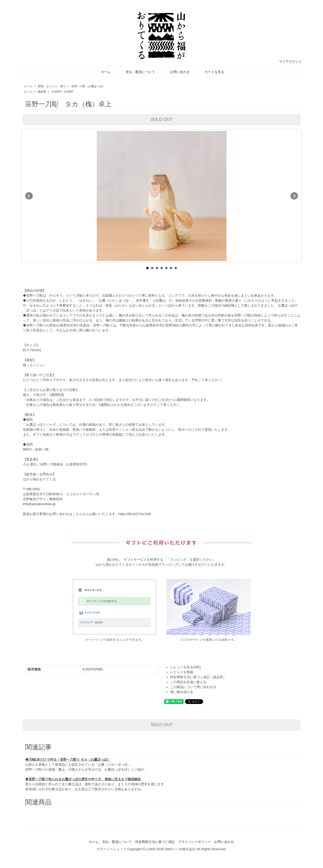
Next (294, 196)
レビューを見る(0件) (185, 667)
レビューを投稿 (182, 672)
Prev (29, 196)
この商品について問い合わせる (193, 687)
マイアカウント (288, 61)
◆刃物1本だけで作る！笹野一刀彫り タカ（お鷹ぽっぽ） (68, 759)
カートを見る (211, 72)
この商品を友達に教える (188, 682)
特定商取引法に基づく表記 (155, 842)
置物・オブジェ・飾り (52, 86)
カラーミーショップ (111, 849)
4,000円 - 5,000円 (63, 92)
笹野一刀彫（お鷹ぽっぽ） (88, 86)
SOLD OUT (161, 119)
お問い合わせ (176, 72)
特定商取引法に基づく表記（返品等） (198, 677)
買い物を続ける (182, 692)
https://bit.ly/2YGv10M (135, 514)
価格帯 (42, 92)
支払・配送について (137, 72)
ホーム (102, 72)
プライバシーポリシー (194, 842)
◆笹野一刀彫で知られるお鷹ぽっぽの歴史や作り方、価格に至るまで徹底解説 (83, 779)
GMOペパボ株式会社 (180, 849)
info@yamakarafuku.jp (39, 504)
